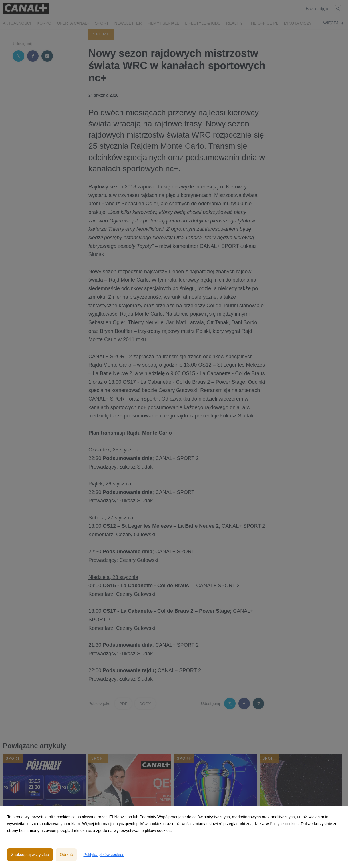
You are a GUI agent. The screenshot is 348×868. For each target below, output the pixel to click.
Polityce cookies (284, 824)
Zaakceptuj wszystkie (30, 855)
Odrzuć (66, 855)
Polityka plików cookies (104, 855)
